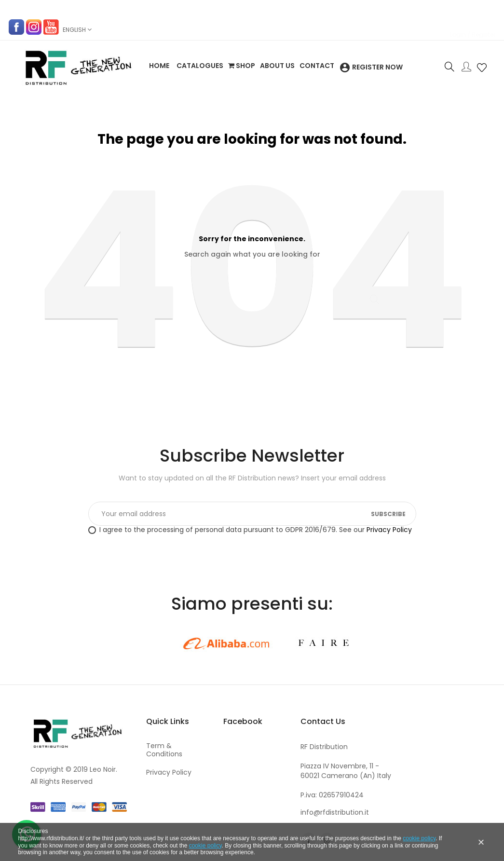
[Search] (252, 295)
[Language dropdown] (77, 30)
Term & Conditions (164, 750)
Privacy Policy (389, 530)
